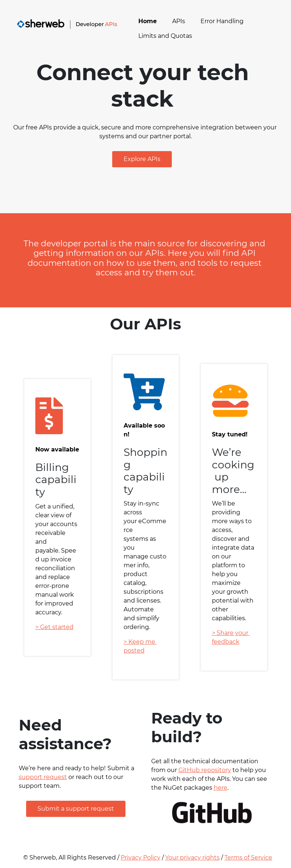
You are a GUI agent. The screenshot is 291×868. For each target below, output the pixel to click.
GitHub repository (205, 770)
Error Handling (222, 21)
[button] (142, 159)
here (221, 788)
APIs (179, 21)
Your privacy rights (192, 858)
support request (43, 777)
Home (148, 21)
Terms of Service (248, 858)
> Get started (54, 627)
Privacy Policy (141, 858)
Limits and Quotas (165, 36)
